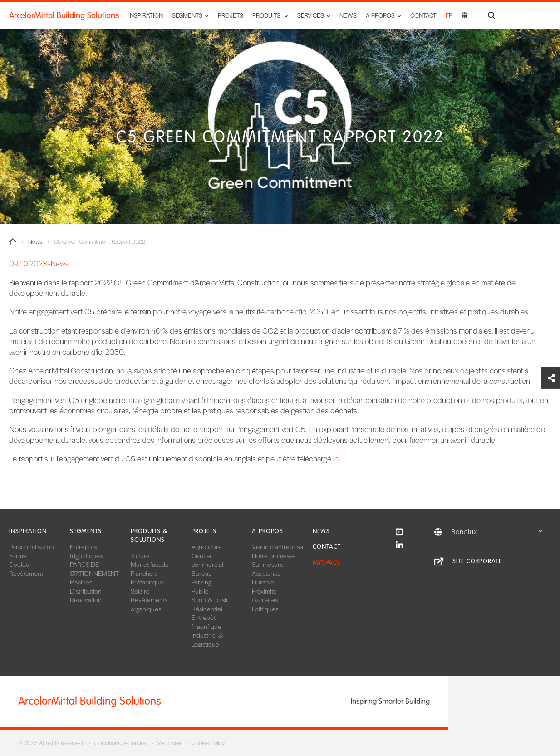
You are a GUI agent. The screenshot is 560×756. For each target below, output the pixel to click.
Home (13, 241)
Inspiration (146, 15)
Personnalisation (32, 546)
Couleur (20, 564)
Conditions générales (120, 743)
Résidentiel (207, 609)
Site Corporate (477, 561)
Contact (423, 15)
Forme (18, 555)
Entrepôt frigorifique (206, 622)
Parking (201, 582)
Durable (263, 582)
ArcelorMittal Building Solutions (64, 15)
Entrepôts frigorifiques (86, 551)
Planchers (144, 573)
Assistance (266, 573)
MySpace (327, 562)
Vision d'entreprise (278, 546)
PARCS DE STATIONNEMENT (94, 569)
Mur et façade (150, 564)
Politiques (265, 609)
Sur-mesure (268, 564)
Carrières (265, 599)
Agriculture (207, 546)
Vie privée (169, 743)
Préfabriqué (147, 582)
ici (336, 458)
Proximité (264, 591)
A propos (268, 531)
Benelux (496, 531)
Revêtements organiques (149, 604)
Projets (231, 15)
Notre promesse (274, 555)
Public (200, 591)
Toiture (140, 555)
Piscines (81, 582)
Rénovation (86, 599)
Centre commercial (207, 560)
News (348, 15)
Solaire (140, 591)
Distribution (86, 591)
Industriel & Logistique (207, 639)
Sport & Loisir (210, 599)
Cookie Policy (208, 743)
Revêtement (26, 573)
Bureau (202, 573)
